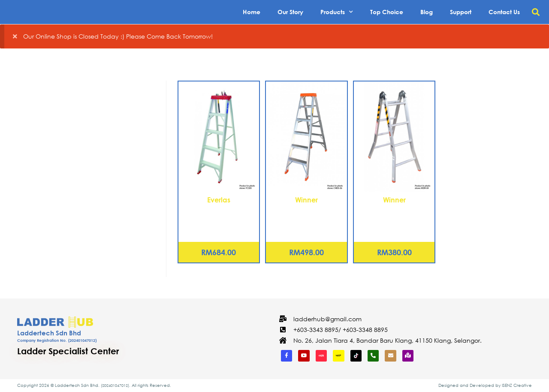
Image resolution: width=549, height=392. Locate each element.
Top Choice (387, 12)
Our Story (290, 12)
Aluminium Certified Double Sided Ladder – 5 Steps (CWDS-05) (306, 220)
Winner (306, 200)
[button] (535, 12)
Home (252, 12)
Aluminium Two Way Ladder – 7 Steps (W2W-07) (394, 215)
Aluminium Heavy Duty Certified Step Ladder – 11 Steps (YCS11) (219, 220)
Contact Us (504, 12)
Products (337, 12)
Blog (427, 12)
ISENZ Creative (517, 385)
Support (461, 12)
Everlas (219, 200)
